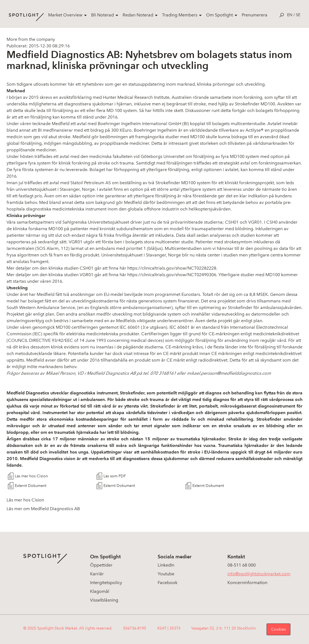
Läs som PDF (115, 476)
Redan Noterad (138, 15)
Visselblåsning (104, 600)
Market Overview (65, 15)
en (290, 15)
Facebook (168, 583)
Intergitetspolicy (106, 583)
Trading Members (180, 15)
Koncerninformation (247, 583)
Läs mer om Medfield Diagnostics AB (43, 509)
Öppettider (101, 565)
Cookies (278, 629)
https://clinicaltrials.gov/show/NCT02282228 (172, 268)
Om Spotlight (220, 15)
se (298, 15)
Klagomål (100, 591)
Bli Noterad (102, 15)
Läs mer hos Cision (31, 476)
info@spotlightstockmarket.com (259, 574)
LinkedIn (166, 565)
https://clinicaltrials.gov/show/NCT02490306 (172, 275)
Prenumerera (255, 15)
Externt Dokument (31, 486)
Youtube (166, 574)
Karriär (97, 574)
